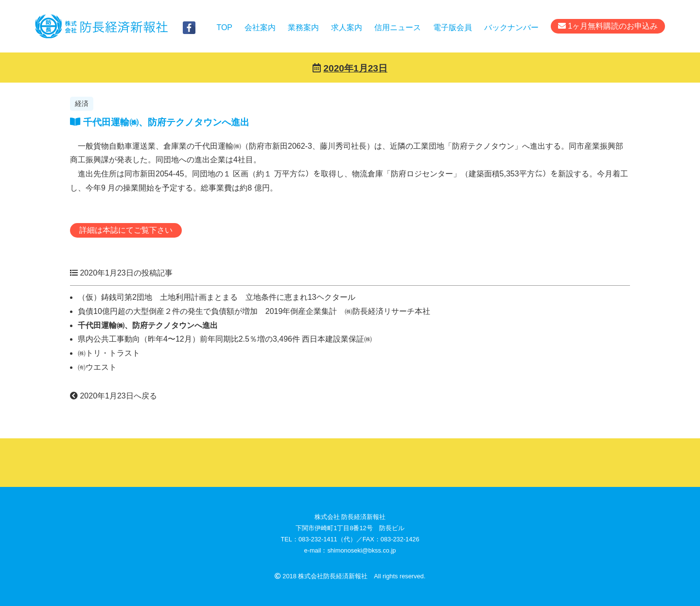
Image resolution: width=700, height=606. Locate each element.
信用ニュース (398, 27)
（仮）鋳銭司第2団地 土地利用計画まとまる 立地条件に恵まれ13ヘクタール (217, 297)
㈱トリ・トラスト (152, 353)
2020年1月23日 (355, 68)
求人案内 (347, 27)
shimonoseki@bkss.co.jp (361, 550)
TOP (224, 27)
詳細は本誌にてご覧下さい (126, 230)
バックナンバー (511, 27)
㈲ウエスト (97, 367)
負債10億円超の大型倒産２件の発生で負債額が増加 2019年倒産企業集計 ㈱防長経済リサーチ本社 (254, 311)
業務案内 (303, 27)
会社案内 (260, 27)
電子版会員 (453, 27)
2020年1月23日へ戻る (114, 396)
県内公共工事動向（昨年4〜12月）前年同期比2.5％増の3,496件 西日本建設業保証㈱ (225, 339)
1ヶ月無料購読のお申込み (608, 26)
